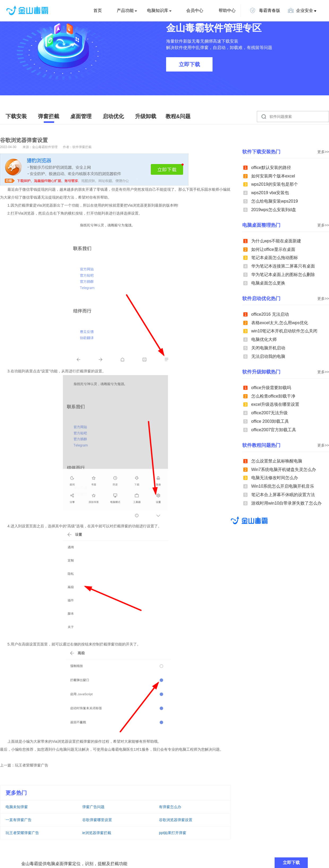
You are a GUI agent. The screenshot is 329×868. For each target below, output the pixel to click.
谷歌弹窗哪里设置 (97, 820)
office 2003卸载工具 (270, 421)
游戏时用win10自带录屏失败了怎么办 (287, 503)
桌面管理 (81, 116)
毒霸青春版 (265, 10)
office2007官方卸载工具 (274, 430)
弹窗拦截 (49, 116)
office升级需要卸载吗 (271, 388)
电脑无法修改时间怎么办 (275, 478)
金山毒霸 (249, 520)
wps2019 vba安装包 (270, 193)
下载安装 (16, 116)
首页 (98, 10)
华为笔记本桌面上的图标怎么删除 (283, 275)
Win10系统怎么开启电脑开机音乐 (283, 486)
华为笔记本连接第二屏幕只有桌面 (283, 266)
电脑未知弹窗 (17, 807)
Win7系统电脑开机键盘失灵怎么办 (284, 469)
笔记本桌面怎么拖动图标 (275, 258)
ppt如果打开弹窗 (173, 833)
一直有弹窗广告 (19, 820)
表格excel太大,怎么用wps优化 (280, 323)
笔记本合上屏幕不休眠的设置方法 (283, 495)
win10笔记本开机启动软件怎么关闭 (284, 331)
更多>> (323, 152)
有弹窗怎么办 (170, 807)
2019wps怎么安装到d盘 (274, 210)
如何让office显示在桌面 (273, 249)
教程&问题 (178, 116)
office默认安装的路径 (271, 168)
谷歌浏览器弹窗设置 (176, 820)
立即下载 (189, 64)
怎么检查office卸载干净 (273, 396)
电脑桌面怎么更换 (268, 283)
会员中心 (195, 10)
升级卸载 (146, 116)
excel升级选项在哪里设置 (275, 404)
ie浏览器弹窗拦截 (97, 833)
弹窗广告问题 (93, 807)
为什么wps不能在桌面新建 (276, 241)
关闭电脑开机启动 (268, 348)
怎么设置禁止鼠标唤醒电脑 (277, 461)
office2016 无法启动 (270, 314)
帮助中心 (227, 10)
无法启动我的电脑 (268, 356)
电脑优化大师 (264, 339)
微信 (26, 189)
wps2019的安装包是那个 (275, 184)
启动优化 (113, 116)
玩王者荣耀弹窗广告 (32, 765)
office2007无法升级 (270, 413)
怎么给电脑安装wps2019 (275, 201)
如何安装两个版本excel (273, 176)
